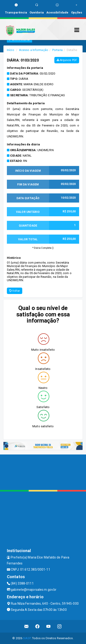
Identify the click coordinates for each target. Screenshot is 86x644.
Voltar (15, 291)
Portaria (57, 50)
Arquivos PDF (67, 60)
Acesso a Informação (34, 50)
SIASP (27, 638)
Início (11, 50)
